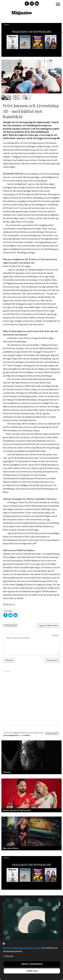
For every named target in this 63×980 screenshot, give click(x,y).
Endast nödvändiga (32, 964)
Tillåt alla (32, 971)
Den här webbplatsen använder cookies (22, 948)
